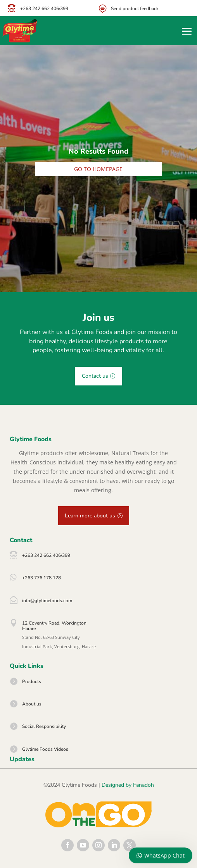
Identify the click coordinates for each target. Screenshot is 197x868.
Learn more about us (90, 516)
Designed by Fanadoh (128, 785)
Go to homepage (98, 169)
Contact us (95, 376)
